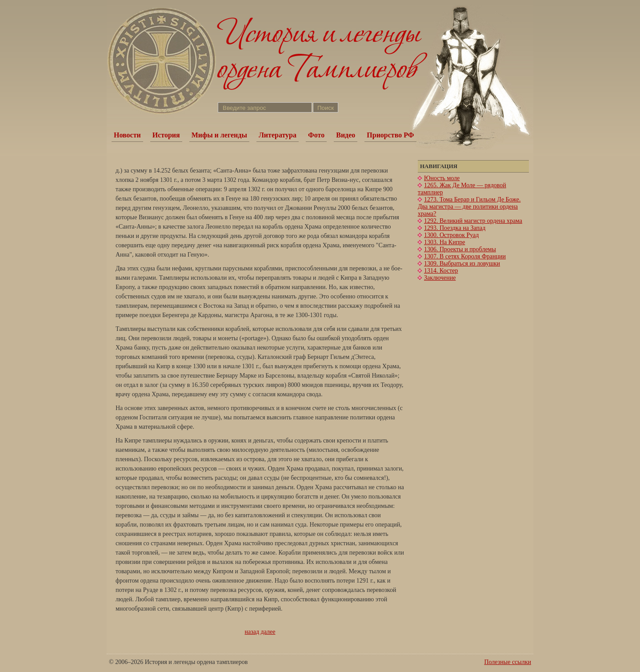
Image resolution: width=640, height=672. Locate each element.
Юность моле (442, 178)
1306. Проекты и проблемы (460, 249)
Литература (278, 135)
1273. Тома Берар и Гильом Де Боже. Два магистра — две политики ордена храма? (469, 207)
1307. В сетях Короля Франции (465, 256)
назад (252, 632)
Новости (127, 135)
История (166, 135)
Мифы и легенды (219, 135)
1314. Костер (441, 271)
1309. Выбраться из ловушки (462, 264)
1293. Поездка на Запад (455, 228)
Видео (346, 135)
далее (268, 632)
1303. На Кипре (444, 242)
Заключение (440, 278)
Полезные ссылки (508, 662)
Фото (316, 135)
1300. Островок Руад (451, 235)
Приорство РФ (390, 135)
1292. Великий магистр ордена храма (473, 221)
